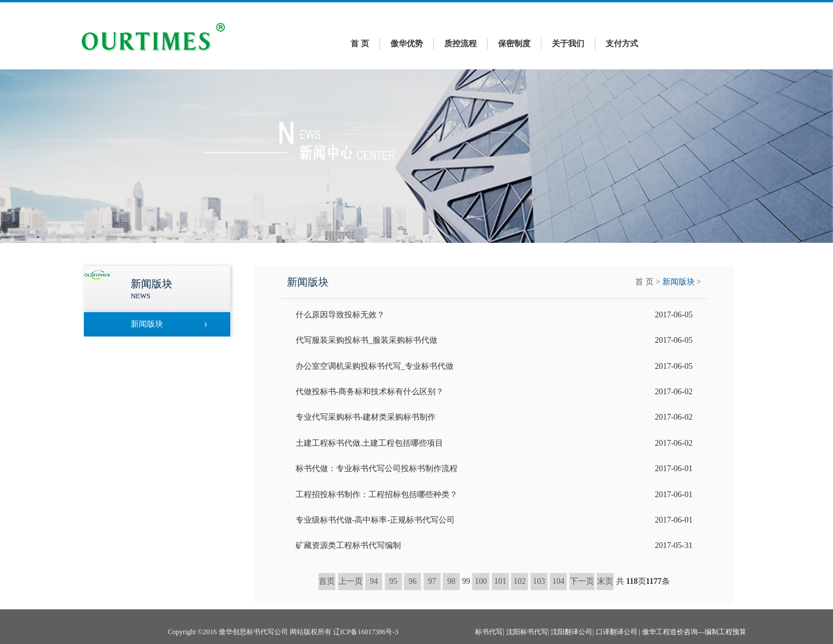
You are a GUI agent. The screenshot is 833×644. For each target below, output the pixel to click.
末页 (605, 581)
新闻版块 (679, 282)
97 (432, 581)
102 (520, 581)
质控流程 (460, 44)
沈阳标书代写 (527, 632)
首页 (327, 581)
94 (374, 581)
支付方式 (622, 44)
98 (451, 581)
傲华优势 (407, 44)
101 (500, 581)
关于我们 (568, 44)
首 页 (360, 44)
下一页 (582, 581)
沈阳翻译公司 (572, 632)
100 (481, 581)
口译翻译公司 (617, 632)
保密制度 (514, 44)
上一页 (351, 581)
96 (412, 581)
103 (539, 581)
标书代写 (489, 632)
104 (559, 581)
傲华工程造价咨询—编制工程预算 (694, 632)
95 (393, 581)
